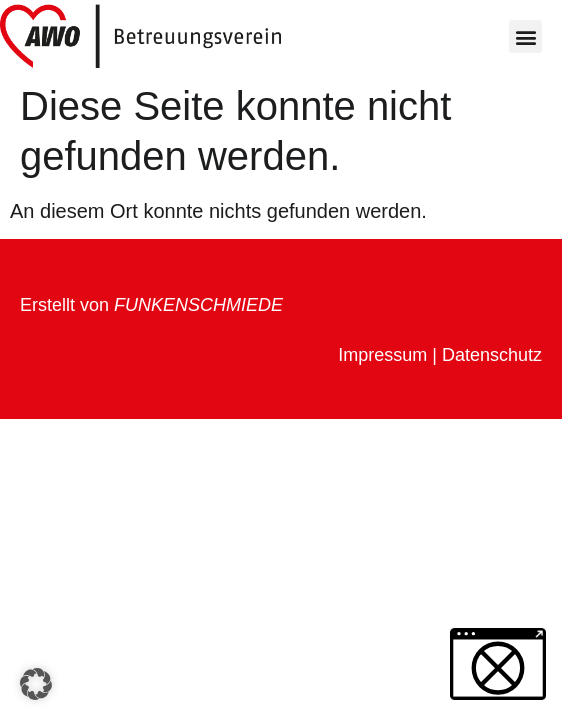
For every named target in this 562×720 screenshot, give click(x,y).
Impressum (382, 355)
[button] (525, 36)
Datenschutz (492, 355)
